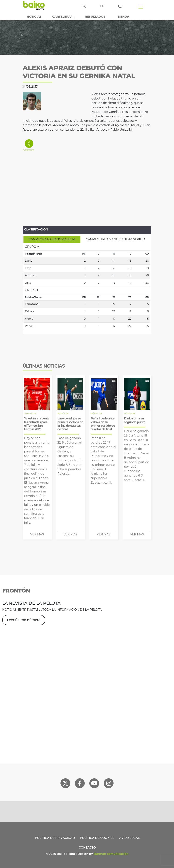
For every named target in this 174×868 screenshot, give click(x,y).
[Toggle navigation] (141, 7)
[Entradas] (120, 6)
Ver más (37, 534)
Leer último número (24, 620)
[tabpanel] (87, 286)
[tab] (52, 239)
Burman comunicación (111, 854)
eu (102, 6)
